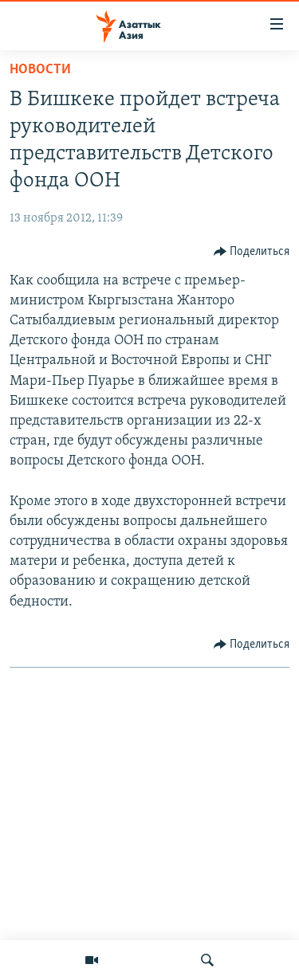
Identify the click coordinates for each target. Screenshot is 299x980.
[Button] (252, 252)
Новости (40, 70)
